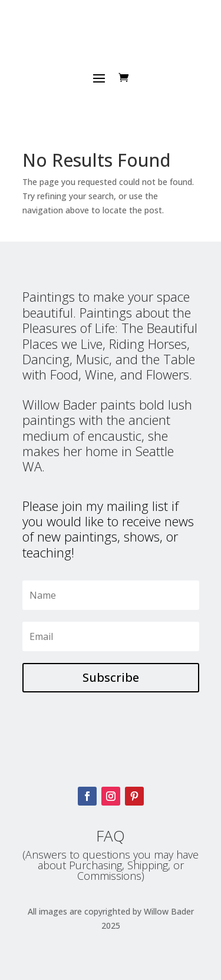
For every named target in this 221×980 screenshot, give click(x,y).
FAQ (111, 836)
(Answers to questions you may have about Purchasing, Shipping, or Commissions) (111, 865)
